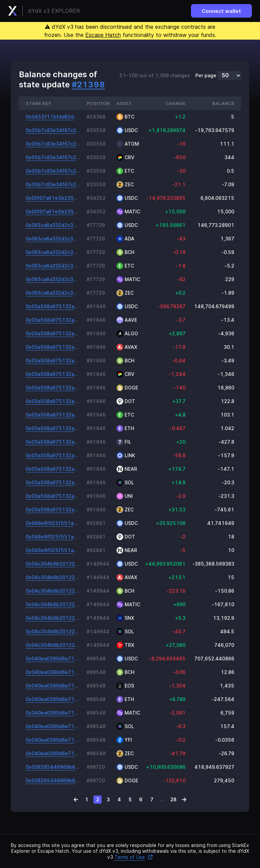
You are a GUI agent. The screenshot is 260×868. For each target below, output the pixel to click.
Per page (206, 76)
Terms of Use (134, 857)
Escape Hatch (103, 35)
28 (174, 799)
